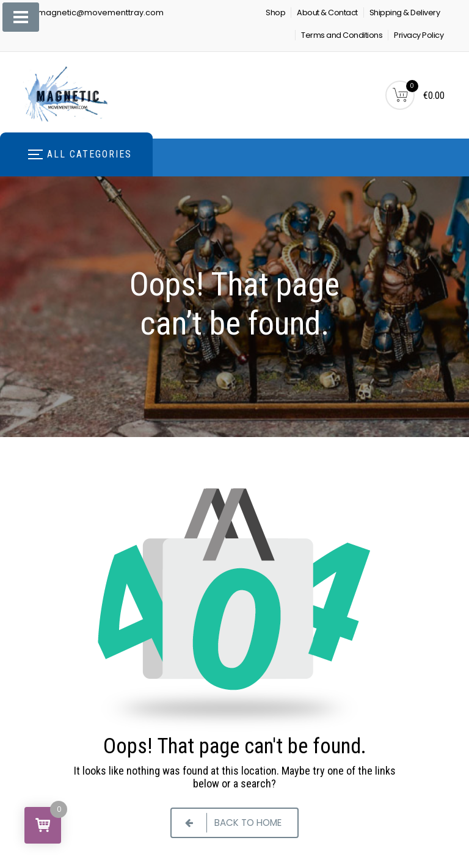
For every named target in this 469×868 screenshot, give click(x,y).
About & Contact (327, 13)
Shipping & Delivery (405, 13)
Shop (275, 13)
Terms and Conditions (342, 35)
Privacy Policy (419, 35)
